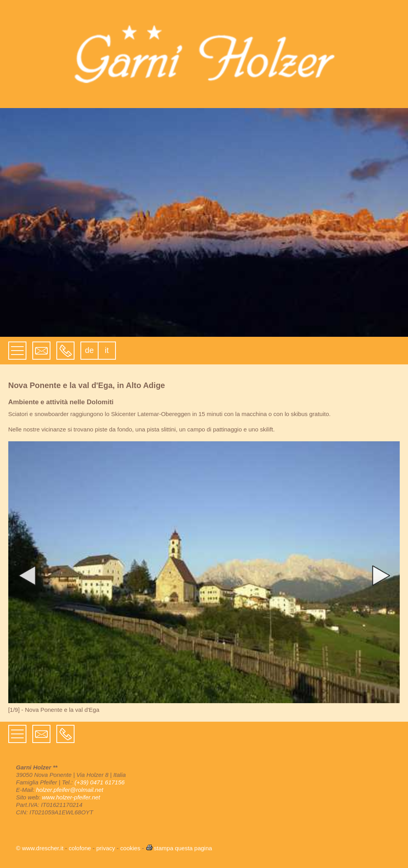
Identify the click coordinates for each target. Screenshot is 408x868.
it (107, 350)
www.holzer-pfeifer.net (71, 797)
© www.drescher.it (40, 848)
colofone (80, 848)
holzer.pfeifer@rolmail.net (70, 790)
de (89, 350)
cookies (130, 848)
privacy (106, 848)
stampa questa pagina (179, 848)
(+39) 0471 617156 (100, 782)
